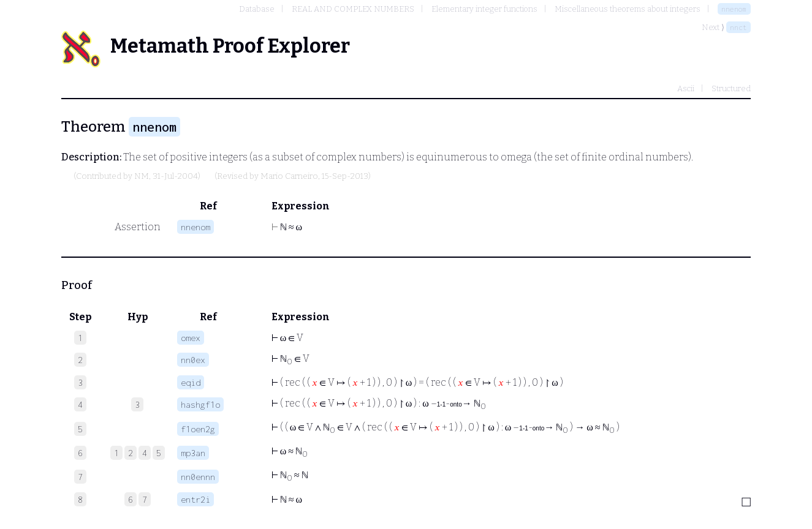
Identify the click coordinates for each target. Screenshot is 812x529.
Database (257, 9)
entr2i (195, 499)
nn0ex (193, 360)
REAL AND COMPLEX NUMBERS (353, 9)
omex (191, 338)
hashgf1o (200, 404)
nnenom (734, 9)
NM (142, 176)
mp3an (193, 453)
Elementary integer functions (484, 9)
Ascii (686, 88)
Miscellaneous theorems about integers (628, 9)
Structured (731, 88)
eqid (191, 382)
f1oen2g (198, 429)
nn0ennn (198, 477)
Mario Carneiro (289, 176)
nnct (738, 27)
